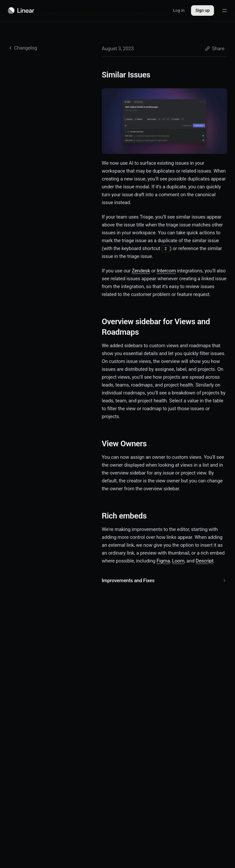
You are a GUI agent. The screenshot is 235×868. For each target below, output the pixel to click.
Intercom (166, 271)
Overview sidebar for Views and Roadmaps (156, 327)
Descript (204, 561)
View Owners (128, 444)
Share (215, 49)
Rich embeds (128, 516)
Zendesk (141, 271)
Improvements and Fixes (164, 581)
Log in (179, 10)
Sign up (203, 10)
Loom (178, 561)
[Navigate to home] (21, 11)
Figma (163, 561)
